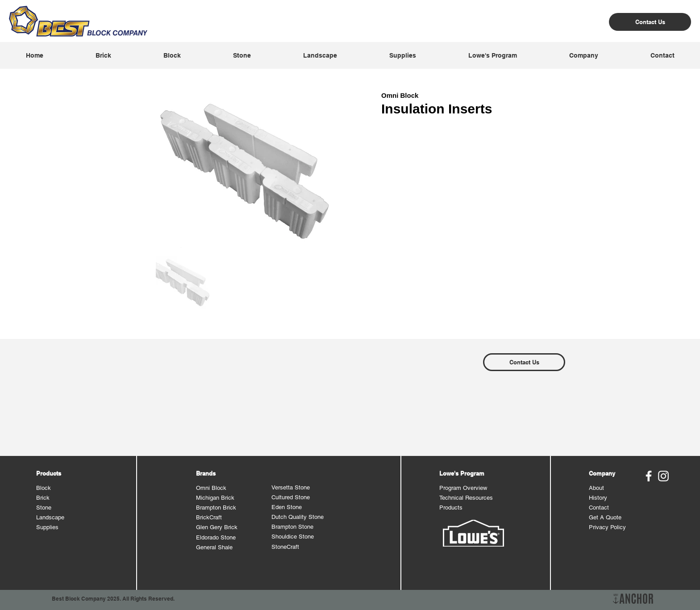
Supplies (47, 527)
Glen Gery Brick (217, 527)
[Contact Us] (650, 22)
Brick (43, 498)
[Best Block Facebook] (649, 476)
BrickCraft (209, 517)
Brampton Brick (216, 508)
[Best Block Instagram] (663, 476)
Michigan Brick (215, 498)
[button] (103, 55)
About (596, 488)
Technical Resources (466, 498)
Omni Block (211, 488)
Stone (44, 508)
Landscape (50, 517)
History (598, 498)
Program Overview (463, 488)
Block (44, 488)
